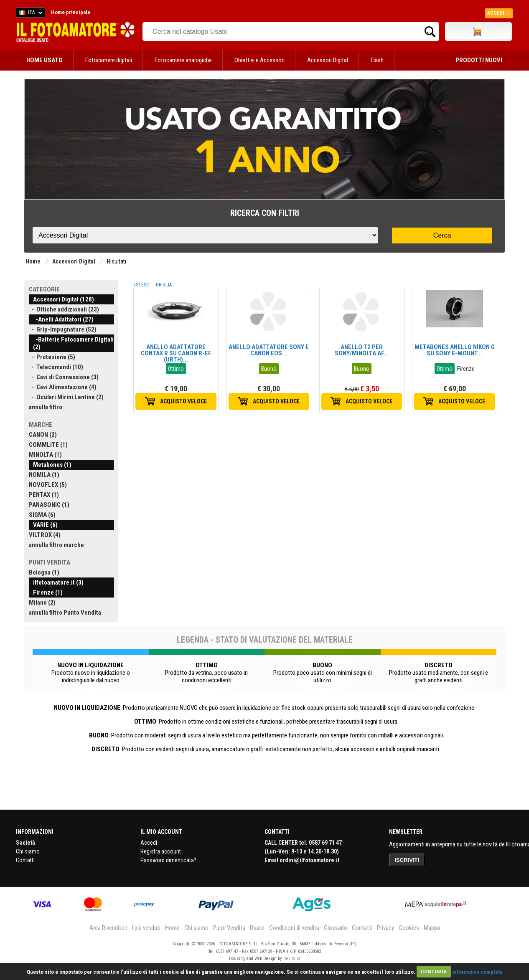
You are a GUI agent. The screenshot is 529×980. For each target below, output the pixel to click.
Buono (269, 369)
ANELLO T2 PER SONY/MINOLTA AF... (362, 350)
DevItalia (292, 958)
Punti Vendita (229, 928)
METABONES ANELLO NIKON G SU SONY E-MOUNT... (455, 350)
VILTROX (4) (45, 535)
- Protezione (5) (52, 357)
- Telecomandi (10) (56, 367)
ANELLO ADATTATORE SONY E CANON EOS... (269, 350)
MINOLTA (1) (45, 455)
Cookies (409, 928)
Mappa (432, 928)
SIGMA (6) (42, 515)
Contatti (25, 860)
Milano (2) (42, 603)
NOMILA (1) (44, 475)
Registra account (161, 851)
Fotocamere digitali (109, 60)
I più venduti (146, 928)
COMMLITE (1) (48, 445)
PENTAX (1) (44, 495)
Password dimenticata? (168, 860)
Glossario (336, 928)
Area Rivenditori (108, 928)
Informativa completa (477, 971)
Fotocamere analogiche (183, 60)
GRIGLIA (164, 285)
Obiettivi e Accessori (259, 60)
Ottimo (176, 369)
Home (33, 261)
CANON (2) (43, 435)
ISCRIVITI (407, 860)
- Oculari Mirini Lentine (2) (66, 397)
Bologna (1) (44, 572)
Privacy (385, 928)
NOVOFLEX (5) (48, 485)
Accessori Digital (328, 60)
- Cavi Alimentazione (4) (63, 387)
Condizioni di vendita (294, 928)
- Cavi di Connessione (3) (64, 377)
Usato (257, 928)
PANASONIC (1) (49, 505)
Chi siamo (28, 851)
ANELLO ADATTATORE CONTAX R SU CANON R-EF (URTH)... (176, 353)
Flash (377, 60)
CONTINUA (434, 971)
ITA (29, 14)
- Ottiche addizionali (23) (64, 309)
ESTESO (141, 285)
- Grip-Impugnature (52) (63, 329)
